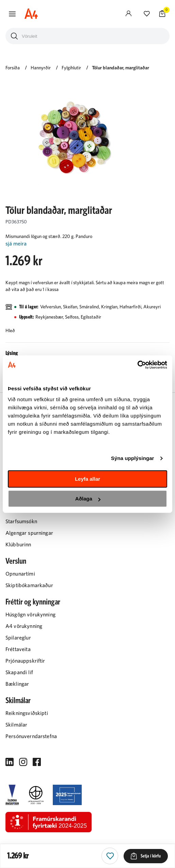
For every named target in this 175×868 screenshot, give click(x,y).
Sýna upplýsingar (133, 458)
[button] (12, 14)
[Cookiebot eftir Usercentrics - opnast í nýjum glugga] (137, 365)
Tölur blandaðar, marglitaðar (121, 68)
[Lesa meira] (87, 244)
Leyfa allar (87, 479)
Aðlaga (88, 499)
